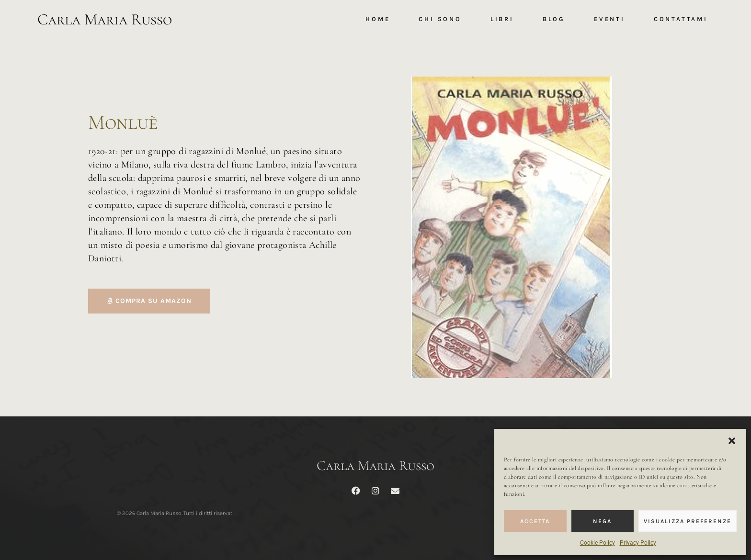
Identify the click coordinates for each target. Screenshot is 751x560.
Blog (554, 19)
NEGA (602, 521)
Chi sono (440, 19)
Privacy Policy (638, 543)
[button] (732, 441)
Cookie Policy (597, 543)
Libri (502, 19)
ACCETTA (535, 521)
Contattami (681, 19)
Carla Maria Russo (105, 19)
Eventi (609, 19)
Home (378, 19)
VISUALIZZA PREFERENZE (688, 521)
